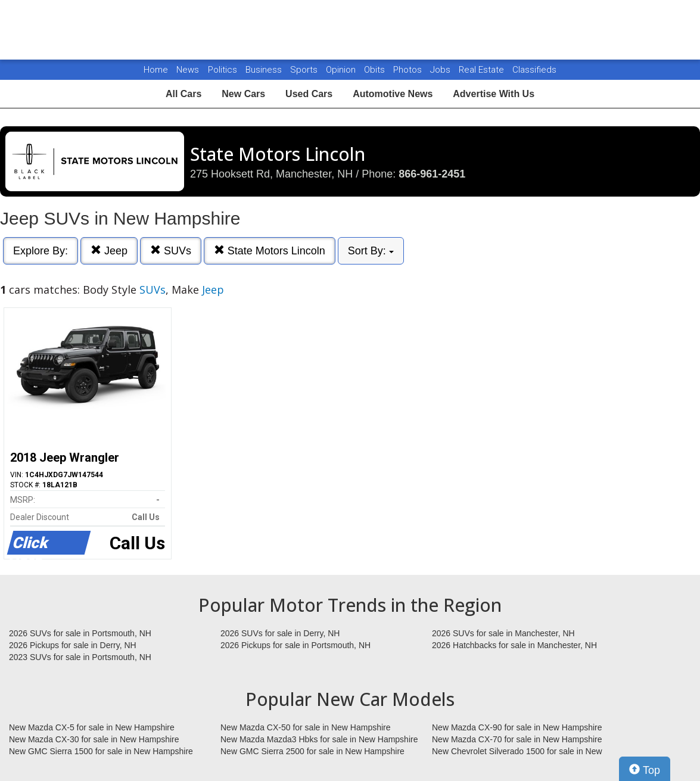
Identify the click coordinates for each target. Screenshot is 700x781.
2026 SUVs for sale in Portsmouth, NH (80, 633)
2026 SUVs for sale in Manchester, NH (503, 633)
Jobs (441, 70)
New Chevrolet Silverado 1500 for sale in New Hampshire (517, 752)
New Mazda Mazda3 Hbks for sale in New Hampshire (319, 739)
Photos (409, 70)
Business (265, 70)
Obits (376, 70)
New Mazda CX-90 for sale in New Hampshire (517, 727)
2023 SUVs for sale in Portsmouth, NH (80, 657)
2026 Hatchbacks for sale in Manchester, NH (514, 645)
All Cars (183, 94)
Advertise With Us (494, 94)
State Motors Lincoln (270, 251)
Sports (305, 70)
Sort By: (371, 251)
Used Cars (309, 94)
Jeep (109, 251)
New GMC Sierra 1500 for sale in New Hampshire (101, 751)
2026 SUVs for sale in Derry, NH (280, 633)
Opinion (342, 70)
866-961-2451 (432, 174)
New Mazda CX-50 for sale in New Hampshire (306, 727)
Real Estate (483, 70)
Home (156, 70)
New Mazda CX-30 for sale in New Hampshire (94, 739)
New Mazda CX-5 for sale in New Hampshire (92, 727)
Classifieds (534, 70)
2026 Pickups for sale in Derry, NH (73, 645)
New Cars (243, 94)
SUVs (171, 251)
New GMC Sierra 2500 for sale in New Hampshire (312, 751)
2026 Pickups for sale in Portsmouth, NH (295, 645)
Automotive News (393, 94)
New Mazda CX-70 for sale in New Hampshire (517, 739)
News (188, 70)
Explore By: (41, 251)
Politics (223, 70)
